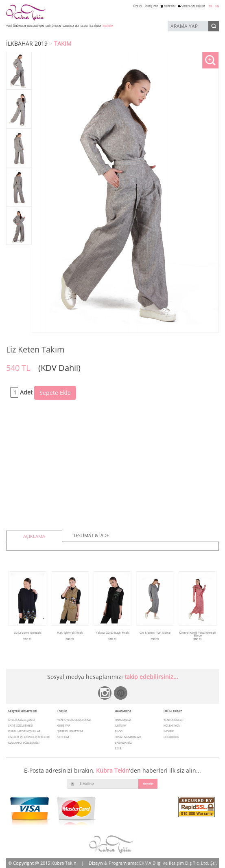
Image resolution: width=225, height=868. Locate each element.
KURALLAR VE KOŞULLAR (24, 731)
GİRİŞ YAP (152, 6)
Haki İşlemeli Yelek (70, 632)
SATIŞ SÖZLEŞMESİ (21, 726)
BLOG (84, 26)
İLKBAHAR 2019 (27, 43)
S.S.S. (118, 748)
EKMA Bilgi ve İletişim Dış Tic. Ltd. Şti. (178, 863)
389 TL (70, 639)
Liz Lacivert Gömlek (27, 632)
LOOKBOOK (171, 737)
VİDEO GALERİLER (191, 6)
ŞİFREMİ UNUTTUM (70, 731)
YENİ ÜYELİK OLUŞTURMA (74, 720)
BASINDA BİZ (71, 26)
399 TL (155, 639)
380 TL (198, 639)
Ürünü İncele (27, 645)
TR (210, 6)
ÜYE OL (138, 6)
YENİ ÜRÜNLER (16, 26)
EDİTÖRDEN (53, 26)
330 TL (27, 639)
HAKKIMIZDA (123, 720)
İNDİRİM (108, 26)
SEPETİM (168, 6)
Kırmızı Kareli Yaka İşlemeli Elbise (198, 634)
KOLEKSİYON (36, 26)
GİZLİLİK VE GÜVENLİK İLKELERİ (29, 737)
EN (217, 6)
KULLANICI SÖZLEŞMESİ (24, 743)
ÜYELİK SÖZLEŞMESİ (22, 720)
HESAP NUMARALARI (128, 737)
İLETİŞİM (95, 26)
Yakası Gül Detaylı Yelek (112, 632)
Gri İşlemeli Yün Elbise (155, 632)
